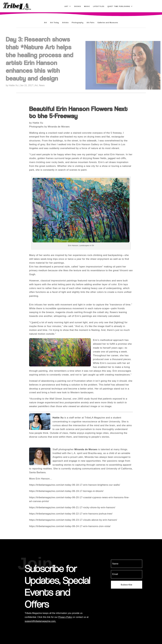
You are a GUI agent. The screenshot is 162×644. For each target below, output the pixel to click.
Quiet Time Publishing (119, 6)
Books (78, 6)
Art (66, 6)
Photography (78, 23)
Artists (65, 23)
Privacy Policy (65, 617)
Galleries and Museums (108, 23)
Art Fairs (90, 23)
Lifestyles (99, 6)
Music (87, 6)
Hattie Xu (14, 85)
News (42, 85)
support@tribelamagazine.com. (40, 621)
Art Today (55, 23)
